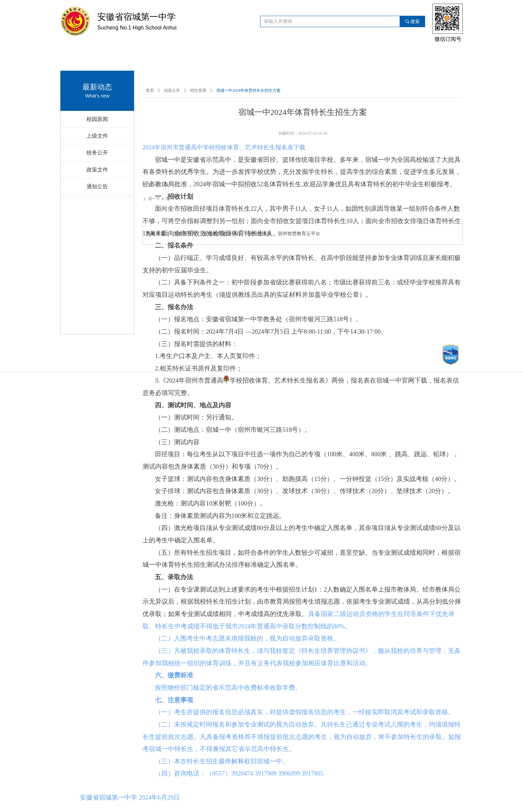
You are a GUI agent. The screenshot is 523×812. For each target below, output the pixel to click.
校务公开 (97, 153)
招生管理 (198, 90)
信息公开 (172, 90)
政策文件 (97, 170)
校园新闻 (97, 119)
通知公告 (97, 186)
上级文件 (97, 136)
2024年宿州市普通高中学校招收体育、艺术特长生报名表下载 (224, 147)
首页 (150, 90)
